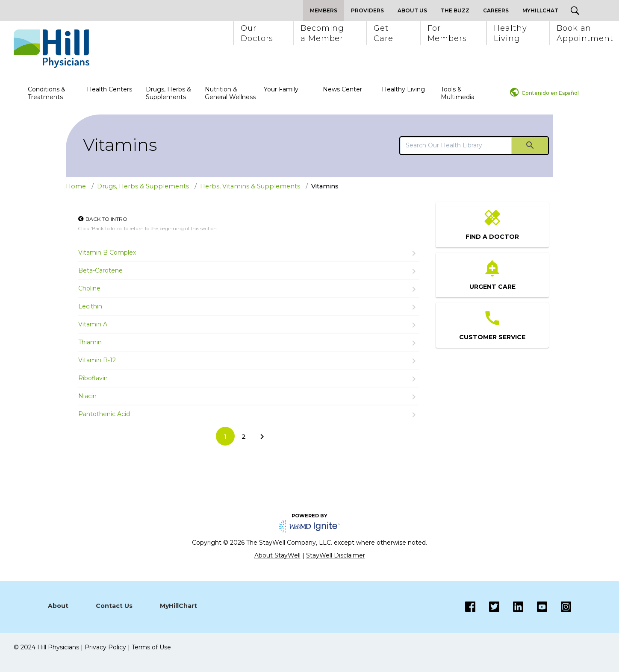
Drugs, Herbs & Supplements (168, 93)
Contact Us (114, 606)
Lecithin (90, 306)
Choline (89, 288)
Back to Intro (106, 219)
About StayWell (277, 555)
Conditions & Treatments (47, 93)
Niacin (87, 396)
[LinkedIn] (511, 607)
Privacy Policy (105, 647)
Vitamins (120, 145)
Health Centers (109, 89)
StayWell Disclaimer (336, 555)
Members (324, 10)
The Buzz (455, 10)
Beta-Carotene (100, 270)
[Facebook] (470, 607)
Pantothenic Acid (104, 414)
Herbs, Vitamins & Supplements (250, 186)
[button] (256, 33)
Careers (496, 10)
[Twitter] (487, 607)
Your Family (281, 89)
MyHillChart (178, 606)
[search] (456, 145)
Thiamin (90, 342)
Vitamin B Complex (107, 252)
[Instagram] (535, 607)
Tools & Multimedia (458, 93)
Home (76, 186)
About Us (412, 10)
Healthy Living (403, 89)
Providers (367, 10)
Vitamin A (93, 324)
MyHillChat (540, 10)
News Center (342, 89)
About (58, 606)
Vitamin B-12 (97, 360)
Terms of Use (151, 647)
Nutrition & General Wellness (230, 93)
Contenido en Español (550, 93)
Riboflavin (93, 378)
